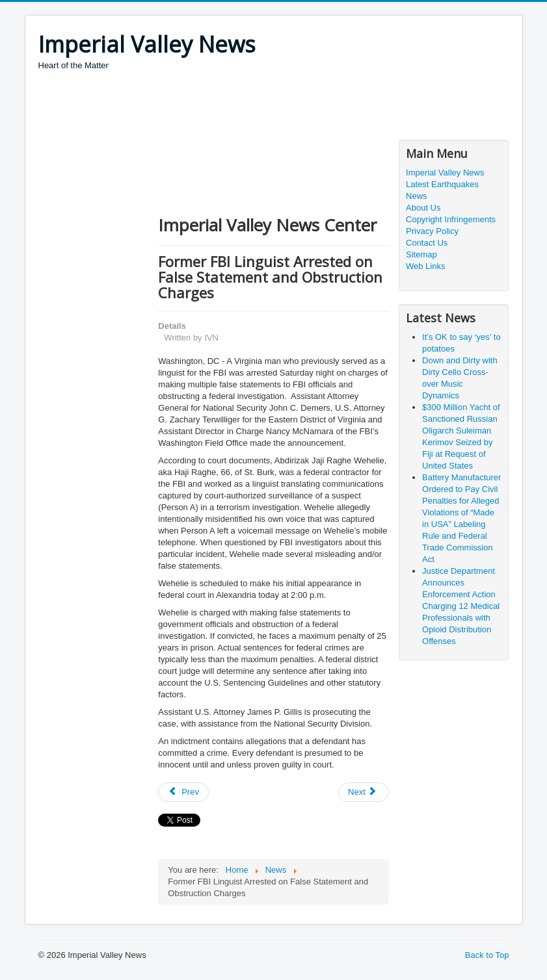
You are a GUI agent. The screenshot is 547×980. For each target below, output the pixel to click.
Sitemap (421, 254)
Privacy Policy (432, 231)
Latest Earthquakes (442, 184)
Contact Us (427, 243)
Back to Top (487, 955)
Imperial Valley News (445, 173)
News (417, 196)
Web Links (425, 266)
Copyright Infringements (451, 219)
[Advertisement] (275, 107)
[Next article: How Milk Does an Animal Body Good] (364, 792)
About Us (423, 208)
